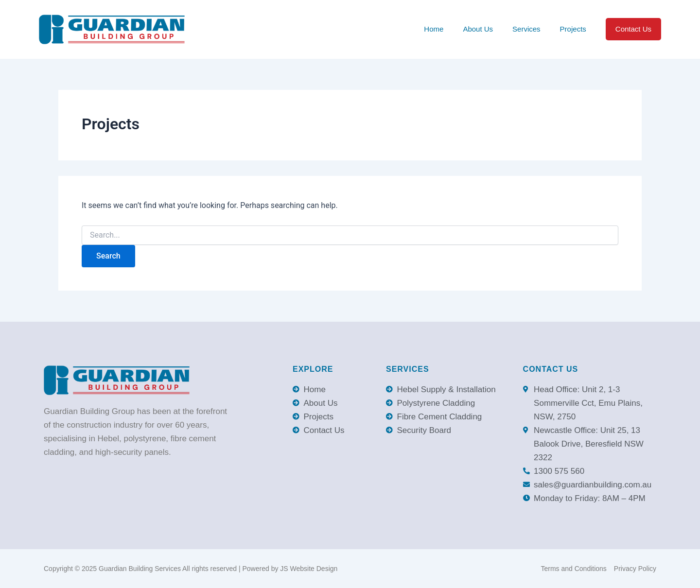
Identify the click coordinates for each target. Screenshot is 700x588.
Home (434, 29)
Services (526, 29)
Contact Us (633, 29)
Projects (573, 29)
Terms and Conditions (573, 569)
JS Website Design (309, 569)
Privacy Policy (635, 569)
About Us (478, 29)
